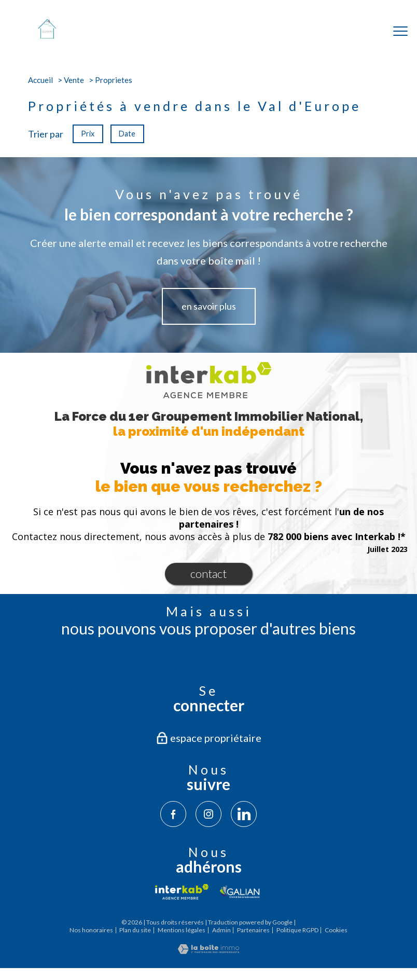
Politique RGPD (297, 930)
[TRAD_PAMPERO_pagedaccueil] (47, 36)
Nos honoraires (91, 930)
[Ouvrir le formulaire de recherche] (367, 32)
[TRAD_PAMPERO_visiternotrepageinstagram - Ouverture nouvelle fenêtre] (208, 814)
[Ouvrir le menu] (400, 31)
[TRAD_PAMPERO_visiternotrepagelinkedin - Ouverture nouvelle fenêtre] (244, 814)
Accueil (40, 80)
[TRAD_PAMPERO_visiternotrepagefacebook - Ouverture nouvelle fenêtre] (173, 814)
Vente (74, 80)
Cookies (336, 930)
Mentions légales (182, 930)
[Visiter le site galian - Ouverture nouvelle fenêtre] (240, 892)
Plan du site (135, 930)
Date (128, 134)
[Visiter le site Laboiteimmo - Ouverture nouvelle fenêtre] (208, 950)
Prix (88, 134)
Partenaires (253, 930)
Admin (221, 930)
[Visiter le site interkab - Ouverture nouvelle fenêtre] (182, 892)
